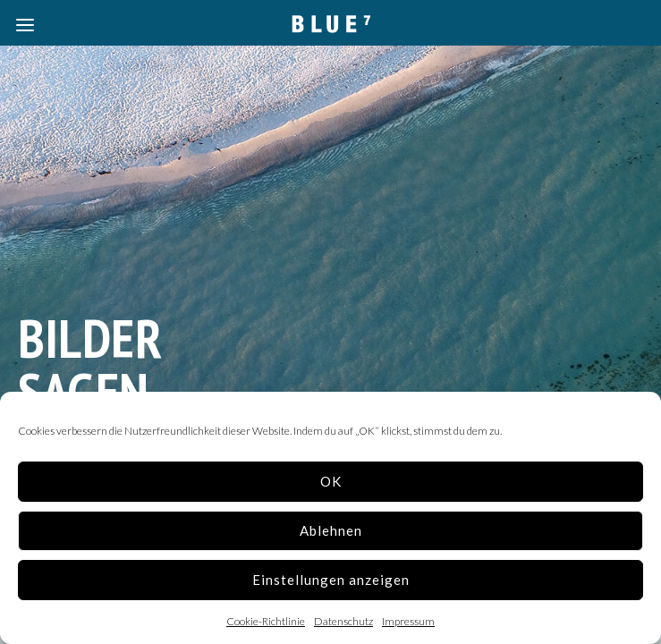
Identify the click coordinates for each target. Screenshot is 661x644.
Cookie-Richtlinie (266, 621)
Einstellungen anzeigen (331, 580)
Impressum (408, 621)
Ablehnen (331, 530)
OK (331, 481)
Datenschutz (343, 621)
